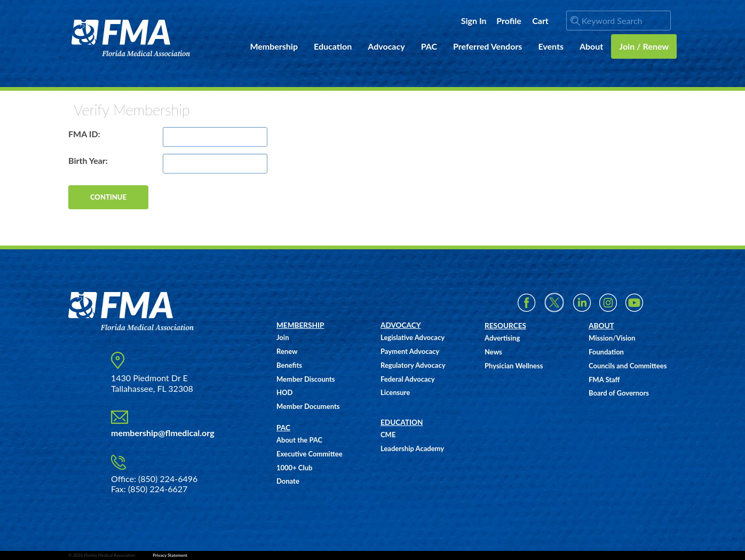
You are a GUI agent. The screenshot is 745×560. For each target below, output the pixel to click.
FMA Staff (604, 380)
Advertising (502, 338)
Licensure (395, 392)
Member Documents (308, 406)
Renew (287, 351)
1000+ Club (294, 468)
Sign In (474, 21)
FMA (131, 38)
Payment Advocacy (410, 351)
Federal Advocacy (408, 379)
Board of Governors (619, 393)
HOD (284, 392)
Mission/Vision (612, 338)
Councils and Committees (628, 366)
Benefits (289, 365)
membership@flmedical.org (163, 433)
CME (388, 435)
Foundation (606, 352)
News (493, 352)
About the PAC (299, 440)
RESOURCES (505, 326)
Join (283, 337)
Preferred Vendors (488, 46)
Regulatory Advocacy (413, 365)
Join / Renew (644, 46)
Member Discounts (306, 379)
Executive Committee (310, 454)
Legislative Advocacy (413, 337)
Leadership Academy (412, 448)
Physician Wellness (514, 366)
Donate (288, 481)
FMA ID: (84, 134)
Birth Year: (88, 160)
